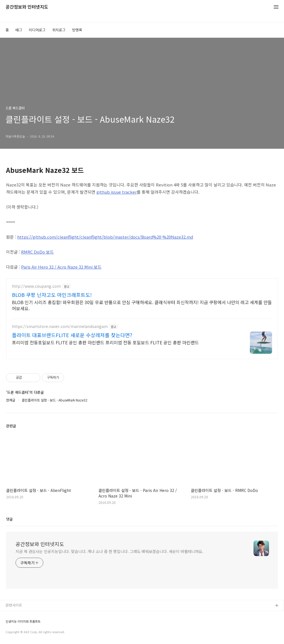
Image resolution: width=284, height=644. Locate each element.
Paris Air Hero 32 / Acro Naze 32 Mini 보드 (61, 267)
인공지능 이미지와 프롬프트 (23, 621)
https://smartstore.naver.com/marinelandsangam (60, 326)
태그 (19, 30)
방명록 (77, 30)
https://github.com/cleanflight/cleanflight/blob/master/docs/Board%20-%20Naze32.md (105, 237)
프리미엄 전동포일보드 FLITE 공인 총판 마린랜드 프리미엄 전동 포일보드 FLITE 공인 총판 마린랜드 (105, 342)
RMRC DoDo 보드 (37, 252)
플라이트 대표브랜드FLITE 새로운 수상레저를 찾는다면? (72, 335)
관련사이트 (14, 605)
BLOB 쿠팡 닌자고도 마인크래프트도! (52, 295)
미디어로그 (37, 30)
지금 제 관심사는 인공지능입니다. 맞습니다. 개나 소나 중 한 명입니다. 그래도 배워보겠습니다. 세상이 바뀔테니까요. (109, 551)
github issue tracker (117, 192)
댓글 (9, 519)
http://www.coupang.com (36, 286)
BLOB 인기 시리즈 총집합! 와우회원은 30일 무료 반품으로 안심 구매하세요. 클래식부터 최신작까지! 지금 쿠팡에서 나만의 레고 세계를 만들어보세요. (142, 305)
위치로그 (59, 30)
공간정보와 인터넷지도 (27, 7)
